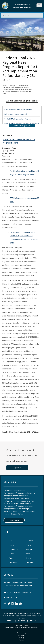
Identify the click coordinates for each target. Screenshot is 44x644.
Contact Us (29, 562)
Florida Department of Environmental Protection (22, 628)
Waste (11, 554)
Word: (21, 620)
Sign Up (17, 468)
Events (27, 558)
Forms (27, 545)
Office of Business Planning (20, 87)
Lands (11, 545)
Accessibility (22, 633)
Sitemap (22, 640)
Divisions (10, 85)
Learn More (14, 520)
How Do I (28, 549)
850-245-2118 (12, 598)
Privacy (22, 638)
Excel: (33, 620)
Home (5, 85)
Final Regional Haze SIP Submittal (15, 114)
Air (10, 541)
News (27, 554)
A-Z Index (28, 541)
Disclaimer (22, 635)
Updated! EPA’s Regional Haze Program (17, 119)
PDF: (10, 620)
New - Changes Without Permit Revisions (18, 109)
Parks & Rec (13, 549)
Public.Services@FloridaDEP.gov (19, 592)
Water (11, 558)
